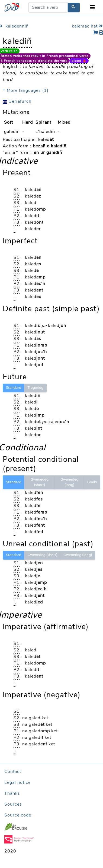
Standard (14, 388)
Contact (13, 772)
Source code (18, 815)
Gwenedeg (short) (40, 482)
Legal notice (17, 782)
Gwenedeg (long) (69, 482)
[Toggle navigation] (92, 7)
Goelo (92, 482)
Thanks (12, 793)
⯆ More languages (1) (26, 90)
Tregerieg (35, 388)
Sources (13, 804)
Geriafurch (17, 101)
